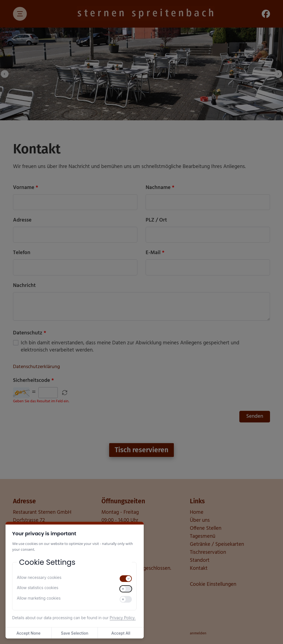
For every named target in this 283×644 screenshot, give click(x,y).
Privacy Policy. (123, 618)
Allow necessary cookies (39, 577)
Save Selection (75, 633)
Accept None (28, 633)
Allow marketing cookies (39, 598)
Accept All (121, 633)
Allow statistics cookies (38, 588)
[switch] (126, 579)
